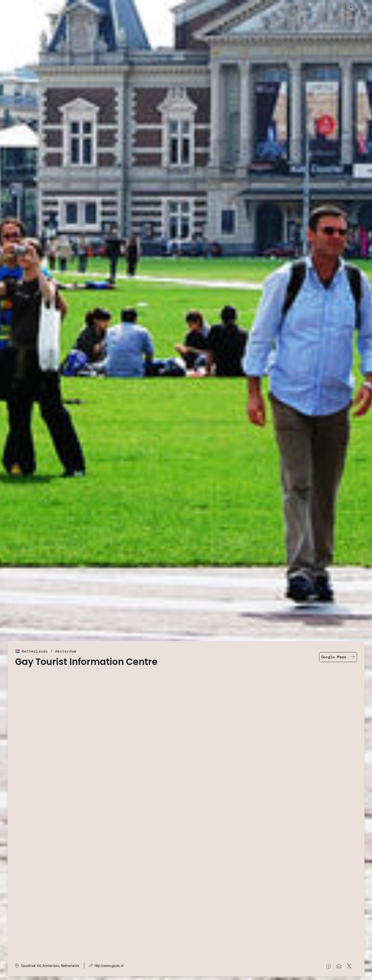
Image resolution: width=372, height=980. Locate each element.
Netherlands (35, 651)
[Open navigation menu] (365, 8)
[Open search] (351, 8)
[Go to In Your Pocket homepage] (16, 13)
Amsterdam (66, 651)
